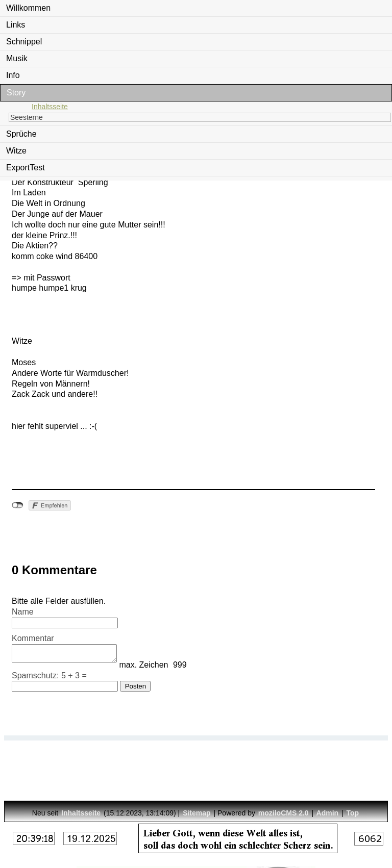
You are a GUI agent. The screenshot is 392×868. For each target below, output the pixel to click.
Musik (17, 58)
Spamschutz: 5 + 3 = (49, 679)
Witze (16, 151)
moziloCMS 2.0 (284, 813)
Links (16, 25)
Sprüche (21, 134)
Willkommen (28, 8)
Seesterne (27, 117)
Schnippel (24, 42)
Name (23, 612)
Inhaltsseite (50, 107)
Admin (327, 813)
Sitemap (197, 813)
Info (13, 75)
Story (16, 93)
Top (353, 813)
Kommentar (33, 638)
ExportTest (26, 168)
